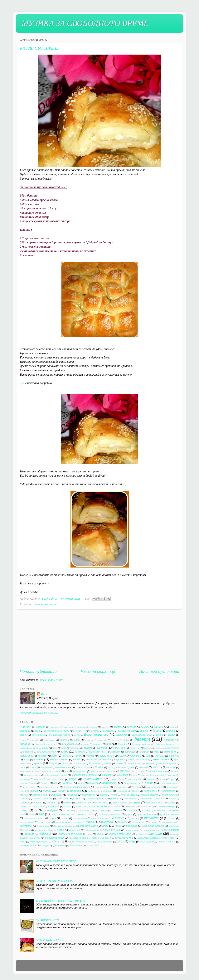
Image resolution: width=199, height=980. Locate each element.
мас (66, 771)
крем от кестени (139, 760)
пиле (136, 787)
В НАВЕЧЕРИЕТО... (49, 920)
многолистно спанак (56, 775)
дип (109, 744)
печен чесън (30, 787)
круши (38, 763)
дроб (36, 748)
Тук (22, 383)
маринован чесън (29, 771)
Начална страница (98, 671)
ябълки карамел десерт (80, 842)
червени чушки (112, 830)
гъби (126, 740)
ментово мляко (32, 775)
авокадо (41, 727)
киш (148, 756)
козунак (39, 759)
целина (27, 830)
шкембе (140, 834)
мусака (172, 775)
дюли (45, 748)
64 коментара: (71, 599)
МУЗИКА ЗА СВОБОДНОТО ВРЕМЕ (85, 23)
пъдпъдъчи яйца (171, 795)
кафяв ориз (170, 752)
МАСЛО (124, 771)
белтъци (25, 731)
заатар (88, 748)
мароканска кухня (51, 771)
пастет (93, 783)
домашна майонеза (142, 744)
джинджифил (69, 744)
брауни (144, 731)
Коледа (77, 760)
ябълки (57, 841)
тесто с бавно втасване (69, 822)
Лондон (99, 767)
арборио (81, 727)
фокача (57, 826)
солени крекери (166, 806)
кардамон (115, 752)
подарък (92, 791)
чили (90, 834)
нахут (73, 779)
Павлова (45, 783)
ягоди (120, 841)
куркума (53, 763)
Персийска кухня (132, 783)
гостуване (50, 740)
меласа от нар (158, 771)
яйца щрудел (147, 842)
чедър (61, 830)
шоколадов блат (55, 838)
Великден (122, 735)
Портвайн (122, 791)
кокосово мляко (59, 760)
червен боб (74, 830)
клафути (174, 756)
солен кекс (146, 807)
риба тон (62, 799)
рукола (160, 799)
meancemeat (76, 846)
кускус (65, 763)
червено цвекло (170, 830)
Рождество (146, 799)
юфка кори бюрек (39, 842)
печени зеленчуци (50, 787)
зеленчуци (135, 748)
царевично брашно (153, 826)
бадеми (118, 727)
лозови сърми (83, 767)
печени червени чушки (77, 787)
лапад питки (134, 763)
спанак (131, 810)
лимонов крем (63, 767)
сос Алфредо (50, 810)
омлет (151, 779)
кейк (54, 756)
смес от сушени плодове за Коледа (98, 806)
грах (77, 740)
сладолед (54, 806)
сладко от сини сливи (32, 807)
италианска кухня (47, 752)
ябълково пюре (105, 842)
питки (47, 791)
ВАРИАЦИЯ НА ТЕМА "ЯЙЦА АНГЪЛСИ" (62, 901)
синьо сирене (120, 803)
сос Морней (84, 810)
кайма (64, 752)
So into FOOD (93, 846)
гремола (89, 740)
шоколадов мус (124, 838)
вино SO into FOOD (142, 735)
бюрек (23, 735)
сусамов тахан (86, 814)
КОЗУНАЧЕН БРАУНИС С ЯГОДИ (57, 861)
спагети (117, 810)
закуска (39, 604)
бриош (157, 731)
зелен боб (119, 748)
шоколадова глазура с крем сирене (157, 838)
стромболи (160, 810)
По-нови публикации (38, 671)
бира (37, 731)
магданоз (121, 767)
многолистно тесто (84, 775)
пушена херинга (149, 795)
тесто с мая (45, 822)
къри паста (79, 763)
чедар (50, 830)
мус (135, 775)
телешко (118, 818)
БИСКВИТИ (79, 731)
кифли (122, 756)
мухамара (25, 779)
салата (24, 803)
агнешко (55, 727)
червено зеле (150, 830)
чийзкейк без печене (70, 834)
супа (41, 814)
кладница (160, 756)
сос (36, 810)
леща (23, 767)
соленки (24, 810)
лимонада (46, 767)
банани (145, 727)
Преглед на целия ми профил (39, 713)
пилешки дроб (155, 787)
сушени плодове (170, 814)
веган (77, 735)
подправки (107, 791)
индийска (28, 752)
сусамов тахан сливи (110, 814)
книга (27, 760)
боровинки (109, 731)
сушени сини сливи (34, 818)
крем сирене (161, 759)
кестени (66, 756)
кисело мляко (106, 756)
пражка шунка (40, 795)
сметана (130, 806)
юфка (23, 842)
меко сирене (138, 771)
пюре (26, 799)
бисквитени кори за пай (57, 731)
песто (149, 783)
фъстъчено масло (87, 826)
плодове (76, 791)
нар (62, 779)
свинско (52, 802)
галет (172, 735)
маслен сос (97, 771)
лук (110, 767)
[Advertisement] (99, 639)
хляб (105, 826)
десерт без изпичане (46, 744)
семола (68, 803)
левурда (150, 763)
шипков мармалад (120, 834)
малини (143, 767)
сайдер (172, 799)
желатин (75, 748)
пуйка (114, 795)
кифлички (51, 604)
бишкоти (94, 731)
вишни (160, 735)
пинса (23, 791)
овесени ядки (135, 779)
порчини (24, 795)
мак (132, 767)
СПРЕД (146, 810)
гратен (64, 740)
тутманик (26, 826)
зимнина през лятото (168, 748)
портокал (150, 791)
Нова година (117, 779)
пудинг (103, 795)
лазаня (108, 763)
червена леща (92, 830)
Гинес (23, 740)
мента (175, 771)
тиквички (107, 822)
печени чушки (102, 787)
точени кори (138, 822)
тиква (90, 822)
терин (135, 818)
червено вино (132, 830)
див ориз (98, 744)
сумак (31, 814)
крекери (121, 760)
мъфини (39, 779)
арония (94, 727)
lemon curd (60, 846)
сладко (171, 803)
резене (36, 799)
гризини (102, 740)
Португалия (168, 791)
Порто (136, 791)
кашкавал (42, 756)
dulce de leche (28, 845)
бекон (173, 727)
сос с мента (101, 810)
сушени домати (146, 814)
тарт (52, 818)
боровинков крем (127, 731)
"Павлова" (26, 727)
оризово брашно (28, 783)
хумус (118, 826)
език (55, 748)
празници (57, 795)
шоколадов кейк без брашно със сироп (90, 838)
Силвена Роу (83, 803)
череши (29, 834)
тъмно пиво (43, 826)
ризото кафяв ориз (96, 799)
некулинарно (93, 779)
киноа (79, 756)
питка (34, 791)
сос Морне (68, 810)
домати (122, 744)
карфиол (145, 752)
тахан (65, 818)
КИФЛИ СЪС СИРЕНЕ (39, 48)
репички (48, 799)
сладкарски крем (154, 803)
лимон (33, 767)
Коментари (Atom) (52, 680)
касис (157, 752)
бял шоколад (38, 735)
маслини (111, 771)
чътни (100, 834)
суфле (129, 814)
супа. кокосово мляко (62, 814)
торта (123, 822)
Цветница (174, 826)
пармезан (68, 783)
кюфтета (94, 763)
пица (61, 791)
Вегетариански (96, 734)
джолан (85, 744)
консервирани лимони (99, 760)
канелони (80, 752)
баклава (131, 727)
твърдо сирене (99, 818)
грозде (115, 740)
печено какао (121, 787)
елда (64, 748)
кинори (91, 756)
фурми (69, 826)
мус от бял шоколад (153, 775)
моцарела (122, 775)
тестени (151, 818)
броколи (171, 731)
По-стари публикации (159, 671)
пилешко (171, 787)
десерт (142, 739)
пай (56, 783)
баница (158, 727)
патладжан (110, 783)
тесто (171, 818)
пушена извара (129, 795)
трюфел (154, 822)
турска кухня (169, 822)
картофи (130, 752)
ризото (77, 799)
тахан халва (80, 818)
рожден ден (130, 799)
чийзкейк (45, 834)
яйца (132, 841)
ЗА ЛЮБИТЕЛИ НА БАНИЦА (54, 881)
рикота (115, 799)
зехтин (148, 748)
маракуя (171, 767)
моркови (107, 775)
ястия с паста (167, 842)
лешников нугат (167, 763)
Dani (44, 694)
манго (156, 767)
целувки (39, 830)
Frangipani (46, 846)
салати (38, 803)
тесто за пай (27, 822)
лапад (119, 763)
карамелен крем (98, 752)
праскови (72, 795)
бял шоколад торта (59, 735)
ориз (173, 779)
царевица (132, 826)
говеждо (35, 740)
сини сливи (102, 803)
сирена (136, 802)
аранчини (68, 727)
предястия (89, 795)
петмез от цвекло (170, 783)
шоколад (155, 834)
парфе (81, 783)
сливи (68, 806)
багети (105, 727)
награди (51, 779)
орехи (163, 779)
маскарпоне (80, 771)
